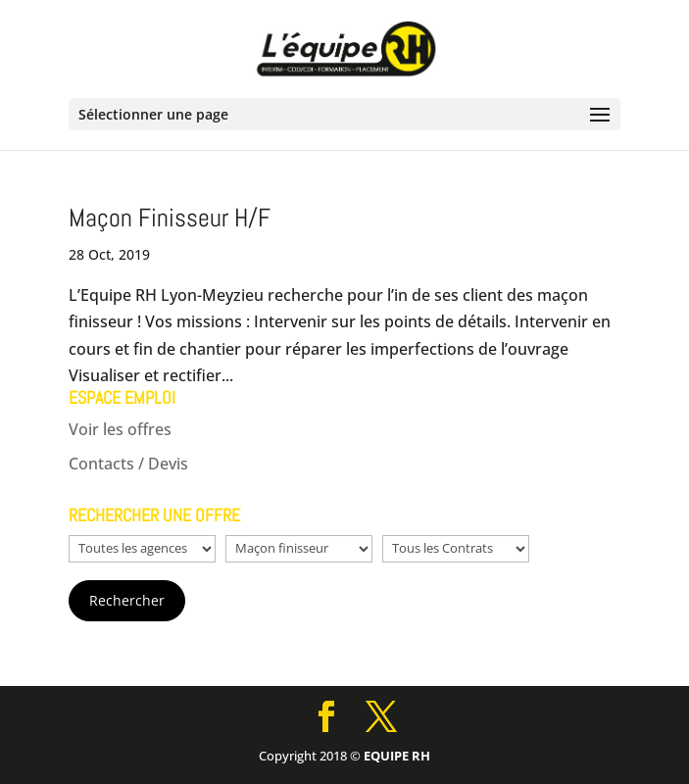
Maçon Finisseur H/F (170, 218)
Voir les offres (120, 429)
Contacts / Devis (128, 464)
